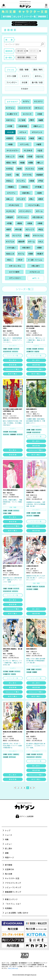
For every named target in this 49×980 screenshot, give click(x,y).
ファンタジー (12, 82)
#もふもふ (21, 138)
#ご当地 (22, 120)
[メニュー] (46, 6)
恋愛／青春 (24, 70)
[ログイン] (4, 6)
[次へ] (34, 788)
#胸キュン (38, 126)
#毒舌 (27, 235)
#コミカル (30, 169)
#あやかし (10, 120)
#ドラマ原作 (14, 272)
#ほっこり (10, 156)
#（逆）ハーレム (35, 260)
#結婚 (22, 163)
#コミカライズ (24, 108)
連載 (7, 853)
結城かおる (34, 495)
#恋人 (9, 260)
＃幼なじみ (35, 586)
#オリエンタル (15, 266)
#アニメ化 (24, 144)
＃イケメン (41, 349)
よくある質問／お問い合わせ (17, 913)
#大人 (41, 242)
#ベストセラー (13, 150)
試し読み (13, 360)
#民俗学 (10, 217)
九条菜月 (10, 736)
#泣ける (40, 156)
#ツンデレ (21, 181)
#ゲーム (31, 242)
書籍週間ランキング (13, 892)
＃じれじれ (42, 586)
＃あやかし (16, 754)
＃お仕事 (10, 349)
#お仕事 (10, 132)
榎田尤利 (10, 493)
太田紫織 (33, 331)
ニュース (8, 835)
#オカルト (39, 108)
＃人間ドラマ (30, 351)
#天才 (20, 260)
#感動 (31, 163)
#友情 (41, 169)
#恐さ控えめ (38, 217)
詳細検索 (42, 16)
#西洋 (40, 199)
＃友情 (38, 513)
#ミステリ (38, 101)
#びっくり (30, 229)
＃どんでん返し (13, 432)
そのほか (24, 89)
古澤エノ (36, 333)
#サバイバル (38, 235)
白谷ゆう (36, 571)
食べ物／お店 (37, 82)
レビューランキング (13, 887)
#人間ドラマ (12, 114)
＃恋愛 (5, 511)
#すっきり (21, 199)
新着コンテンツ (11, 899)
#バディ (26, 101)
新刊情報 (7, 16)
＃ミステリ (38, 430)
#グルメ (23, 132)
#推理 (39, 144)
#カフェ (21, 254)
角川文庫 (9, 874)
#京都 (30, 156)
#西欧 (39, 248)
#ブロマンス (35, 272)
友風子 (35, 497)
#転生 (41, 229)
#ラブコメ (10, 242)
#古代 (9, 175)
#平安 (41, 181)
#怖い (32, 199)
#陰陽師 (39, 175)
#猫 (17, 175)
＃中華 (28, 430)
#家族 (30, 223)
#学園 (9, 223)
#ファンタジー (25, 211)
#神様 (40, 223)
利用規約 (9, 908)
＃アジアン (15, 351)
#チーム (39, 211)
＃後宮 (5, 349)
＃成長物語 (13, 434)
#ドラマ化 (27, 175)
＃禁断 (9, 513)
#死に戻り (36, 266)
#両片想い (26, 193)
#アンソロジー (15, 278)
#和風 (21, 156)
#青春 (10, 144)
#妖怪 (19, 169)
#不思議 (38, 187)
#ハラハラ (27, 114)
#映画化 (11, 187)
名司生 (12, 333)
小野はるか (34, 412)
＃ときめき (29, 589)
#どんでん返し (34, 205)
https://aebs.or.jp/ (13, 968)
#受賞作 (9, 138)
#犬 (7, 235)
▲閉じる (36, 278)
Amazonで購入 (13, 369)
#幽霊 (41, 120)
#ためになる (14, 205)
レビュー (9, 844)
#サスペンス (37, 132)
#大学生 (9, 169)
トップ (8, 830)
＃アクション (12, 757)
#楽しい (9, 199)
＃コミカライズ (7, 351)
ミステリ (25, 76)
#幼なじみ (10, 254)
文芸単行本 (9, 869)
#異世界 (21, 242)
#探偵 (32, 181)
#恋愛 (40, 114)
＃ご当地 (29, 349)
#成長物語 (23, 126)
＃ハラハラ (16, 349)
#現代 (32, 120)
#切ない (9, 181)
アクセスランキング (13, 883)
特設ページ (9, 857)
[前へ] (15, 788)
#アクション (23, 217)
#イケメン (10, 108)
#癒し (41, 138)
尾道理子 (10, 331)
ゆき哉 (12, 738)
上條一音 (33, 569)
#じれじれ (11, 211)
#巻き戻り (26, 248)
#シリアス (17, 235)
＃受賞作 (36, 589)
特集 (7, 839)
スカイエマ (13, 416)
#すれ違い (11, 248)
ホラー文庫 (11, 76)
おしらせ (17, 16)
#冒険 (39, 193)
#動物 (19, 223)
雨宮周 (9, 414)
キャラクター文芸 (12, 878)
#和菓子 (40, 254)
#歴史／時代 (11, 163)
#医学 (9, 229)
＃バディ (10, 754)
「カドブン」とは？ (13, 904)
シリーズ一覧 (30, 16)
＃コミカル (6, 434)
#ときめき (28, 150)
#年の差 (18, 229)
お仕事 (24, 82)
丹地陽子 (12, 495)
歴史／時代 (38, 70)
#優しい (40, 163)
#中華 (10, 126)
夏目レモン (36, 414)
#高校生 (24, 187)
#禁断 (31, 254)
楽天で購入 (13, 374)
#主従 (40, 150)
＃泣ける (37, 351)
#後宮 (32, 138)
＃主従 (5, 513)
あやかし (38, 76)
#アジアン (11, 193)
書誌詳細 (13, 365)
